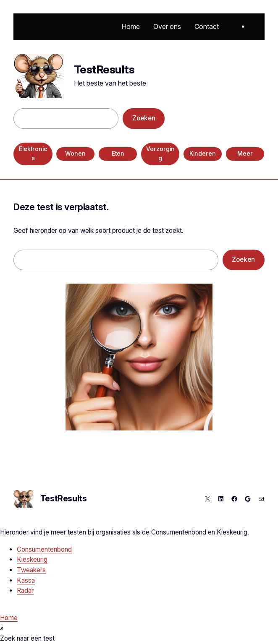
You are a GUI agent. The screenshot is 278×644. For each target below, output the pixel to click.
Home (9, 618)
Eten (118, 154)
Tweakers (31, 570)
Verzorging (160, 154)
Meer (245, 154)
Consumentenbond (44, 549)
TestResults (104, 69)
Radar (25, 591)
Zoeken (144, 118)
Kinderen (203, 154)
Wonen (75, 154)
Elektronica (33, 154)
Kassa (26, 580)
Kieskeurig (32, 559)
